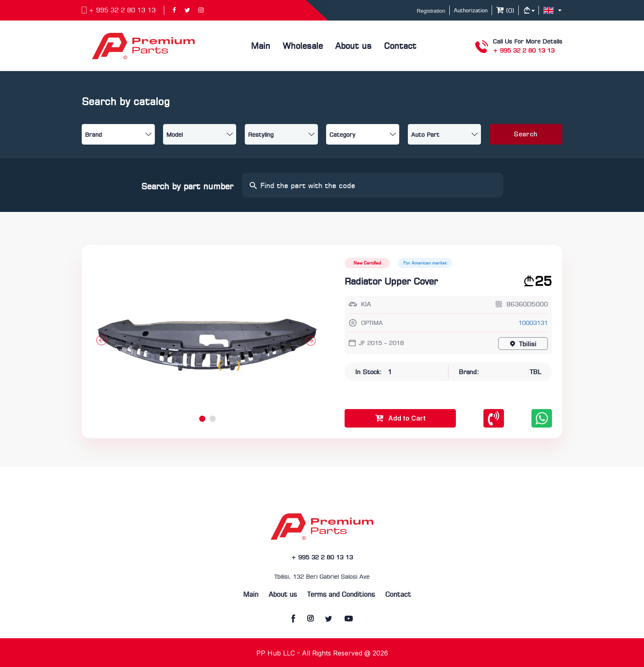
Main (261, 47)
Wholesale (303, 47)
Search (526, 135)
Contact (400, 47)
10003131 (533, 323)
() (505, 11)
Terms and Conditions (341, 595)
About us (353, 47)
